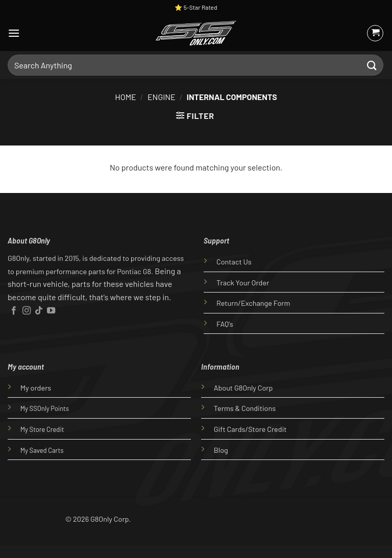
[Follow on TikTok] (39, 311)
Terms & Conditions (245, 408)
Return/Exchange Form (253, 303)
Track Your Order (243, 283)
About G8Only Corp (243, 388)
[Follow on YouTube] (51, 311)
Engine (162, 97)
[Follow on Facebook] (14, 311)
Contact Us (234, 262)
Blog (221, 450)
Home (126, 97)
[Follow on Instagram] (27, 311)
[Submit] (372, 65)
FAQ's (225, 324)
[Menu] (14, 33)
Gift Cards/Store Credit (250, 429)
